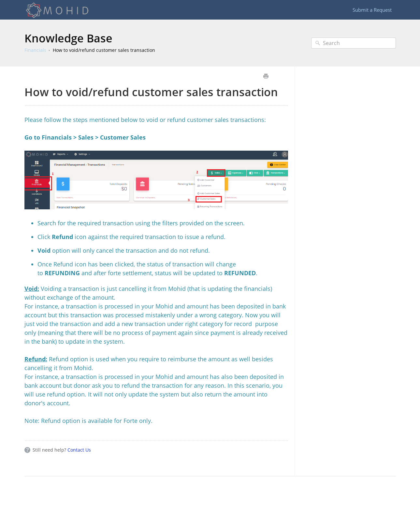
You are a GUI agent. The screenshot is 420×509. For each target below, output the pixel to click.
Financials (35, 50)
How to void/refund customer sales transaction (104, 50)
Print (266, 76)
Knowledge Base (68, 38)
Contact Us (79, 450)
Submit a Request (372, 10)
